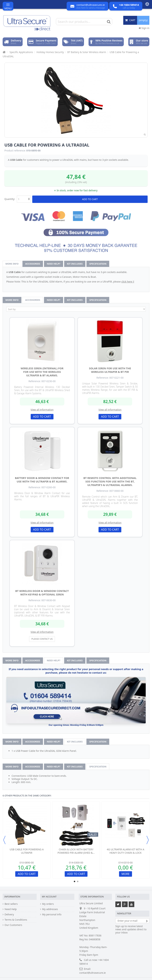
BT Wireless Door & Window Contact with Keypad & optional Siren (42, 593)
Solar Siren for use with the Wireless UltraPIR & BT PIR (110, 370)
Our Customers (13, 925)
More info (12, 264)
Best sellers (11, 904)
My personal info (52, 914)
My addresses (50, 909)
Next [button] (148, 840)
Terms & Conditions (16, 920)
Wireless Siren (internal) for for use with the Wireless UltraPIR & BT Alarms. (42, 372)
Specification (98, 264)
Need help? (54, 264)
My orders (48, 904)
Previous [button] (4, 840)
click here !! (128, 282)
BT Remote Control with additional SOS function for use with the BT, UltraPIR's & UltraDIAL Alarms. (110, 481)
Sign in (144, 28)
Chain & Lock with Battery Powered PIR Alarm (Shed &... (76, 851)
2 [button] (78, 881)
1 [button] (75, 881)
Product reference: (15, 151)
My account (49, 897)
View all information (42, 410)
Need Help (11, 909)
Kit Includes (75, 264)
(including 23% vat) (76, 182)
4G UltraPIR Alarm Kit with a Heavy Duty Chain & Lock (126, 851)
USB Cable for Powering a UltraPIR (27, 851)
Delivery (9, 914)
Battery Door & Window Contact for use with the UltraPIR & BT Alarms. (42, 480)
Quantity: (10, 199)
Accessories (33, 264)
